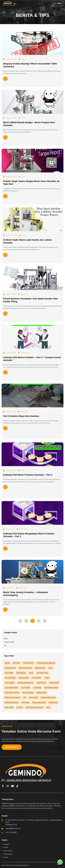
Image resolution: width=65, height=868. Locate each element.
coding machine (42, 693)
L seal (50, 668)
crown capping (10, 683)
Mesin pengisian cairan (48, 698)
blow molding (33, 698)
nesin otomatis (37, 678)
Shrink (31, 673)
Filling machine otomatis (12, 698)
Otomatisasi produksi (12, 703)
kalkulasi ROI (53, 703)
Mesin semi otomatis (25, 668)
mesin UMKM (9, 673)
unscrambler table (42, 673)
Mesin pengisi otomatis (12, 693)
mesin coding (9, 707)
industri (7, 663)
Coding (47, 678)
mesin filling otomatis (51, 688)
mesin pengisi (26, 688)
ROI (25, 698)
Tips (5, 646)
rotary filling (37, 688)
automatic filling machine (26, 683)
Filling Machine (21, 673)
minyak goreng (54, 683)
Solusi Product (41, 683)
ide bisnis (20, 707)
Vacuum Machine (10, 678)
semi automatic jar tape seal (46, 663)
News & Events (40, 668)
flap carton (16, 663)
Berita (6, 639)
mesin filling (25, 703)
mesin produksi (24, 678)
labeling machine (10, 668)
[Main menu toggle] (58, 3)
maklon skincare (28, 663)
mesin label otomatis (11, 688)
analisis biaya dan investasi (34, 707)
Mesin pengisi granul (39, 703)
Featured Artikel (9, 642)
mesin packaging (28, 693)
